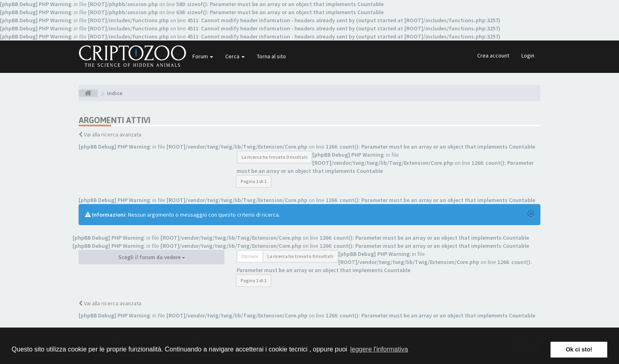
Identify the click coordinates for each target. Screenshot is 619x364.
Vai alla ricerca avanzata (113, 134)
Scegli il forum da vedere (152, 257)
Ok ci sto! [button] (579, 349)
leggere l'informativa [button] (379, 349)
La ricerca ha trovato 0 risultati (274, 157)
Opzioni (250, 256)
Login (528, 55)
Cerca (235, 56)
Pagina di (254, 181)
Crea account (493, 55)
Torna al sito (271, 56)
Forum (203, 56)
